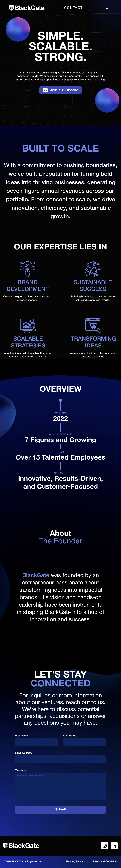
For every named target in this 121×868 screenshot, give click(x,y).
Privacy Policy (75, 862)
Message (20, 770)
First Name (21, 736)
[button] (107, 8)
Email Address (23, 753)
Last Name (70, 736)
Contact (73, 8)
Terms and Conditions (105, 862)
